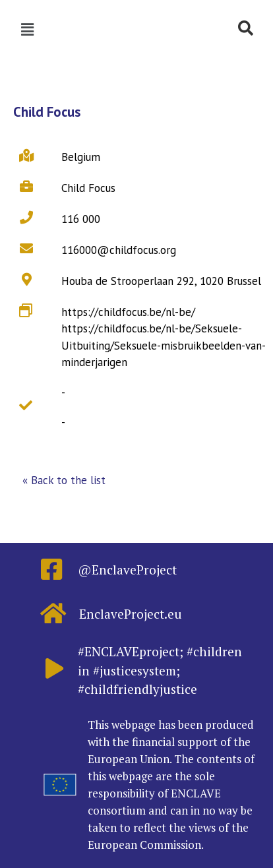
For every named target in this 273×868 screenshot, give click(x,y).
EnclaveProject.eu (131, 614)
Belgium (81, 157)
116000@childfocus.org (119, 250)
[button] (64, 481)
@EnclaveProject (127, 570)
